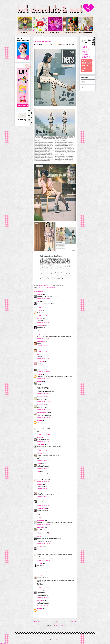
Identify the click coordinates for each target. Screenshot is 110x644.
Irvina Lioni (40, 295)
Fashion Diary (40, 287)
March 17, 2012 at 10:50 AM (43, 372)
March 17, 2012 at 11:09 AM (43, 378)
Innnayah (39, 491)
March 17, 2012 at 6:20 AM (43, 322)
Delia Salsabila (41, 325)
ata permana (40, 319)
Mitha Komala (40, 537)
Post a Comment (39, 615)
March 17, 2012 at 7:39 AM (43, 339)
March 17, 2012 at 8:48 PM (43, 518)
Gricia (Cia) (40, 546)
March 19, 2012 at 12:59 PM (43, 561)
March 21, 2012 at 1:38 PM (43, 573)
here (45, 582)
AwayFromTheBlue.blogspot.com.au (45, 306)
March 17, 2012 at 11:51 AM (43, 401)
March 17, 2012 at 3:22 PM (43, 451)
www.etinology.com (41, 516)
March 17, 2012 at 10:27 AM (43, 365)
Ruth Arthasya (41, 361)
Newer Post (37, 621)
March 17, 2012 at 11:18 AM (43, 393)
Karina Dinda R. (41, 576)
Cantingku (40, 381)
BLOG (39, 586)
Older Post (73, 621)
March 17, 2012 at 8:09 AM (43, 345)
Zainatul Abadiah (41, 341)
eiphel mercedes (41, 521)
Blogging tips (3, 643)
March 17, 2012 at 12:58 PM (43, 424)
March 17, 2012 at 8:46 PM (43, 506)
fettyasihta (40, 454)
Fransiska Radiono (42, 499)
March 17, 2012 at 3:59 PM (43, 468)
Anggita (39, 463)
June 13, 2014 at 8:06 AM (43, 605)
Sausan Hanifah (41, 396)
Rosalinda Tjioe (41, 444)
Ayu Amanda (40, 438)
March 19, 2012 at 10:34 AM (43, 550)
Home (55, 621)
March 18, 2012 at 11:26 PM (43, 543)
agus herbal (40, 600)
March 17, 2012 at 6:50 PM (43, 475)
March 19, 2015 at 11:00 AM (43, 612)
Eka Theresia (40, 427)
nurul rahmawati (41, 335)
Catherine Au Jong (42, 509)
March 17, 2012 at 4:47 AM (43, 308)
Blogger (58, 640)
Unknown (39, 311)
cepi (38, 355)
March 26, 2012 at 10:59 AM (43, 588)
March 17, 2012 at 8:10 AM (43, 352)
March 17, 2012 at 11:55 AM (43, 409)
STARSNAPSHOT (41, 368)
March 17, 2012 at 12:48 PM (43, 417)
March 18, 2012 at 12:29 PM (43, 534)
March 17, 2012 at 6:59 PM (43, 482)
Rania (39, 471)
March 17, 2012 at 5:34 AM (43, 316)
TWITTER (43, 586)
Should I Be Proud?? (51, 287)
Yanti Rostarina (41, 527)
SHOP (47, 586)
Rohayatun (40, 484)
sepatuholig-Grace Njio (43, 412)
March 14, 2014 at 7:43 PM (43, 597)
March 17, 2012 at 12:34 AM (43, 298)
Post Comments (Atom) (58, 625)
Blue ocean (40, 564)
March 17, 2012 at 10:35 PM (43, 524)
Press (45, 287)
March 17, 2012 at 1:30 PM (43, 441)
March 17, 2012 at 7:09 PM (43, 488)
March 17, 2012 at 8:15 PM (43, 496)
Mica (38, 301)
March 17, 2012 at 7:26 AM (43, 332)
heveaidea (40, 591)
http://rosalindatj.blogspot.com (44, 449)
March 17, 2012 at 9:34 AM (43, 358)
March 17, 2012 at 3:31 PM (43, 460)
